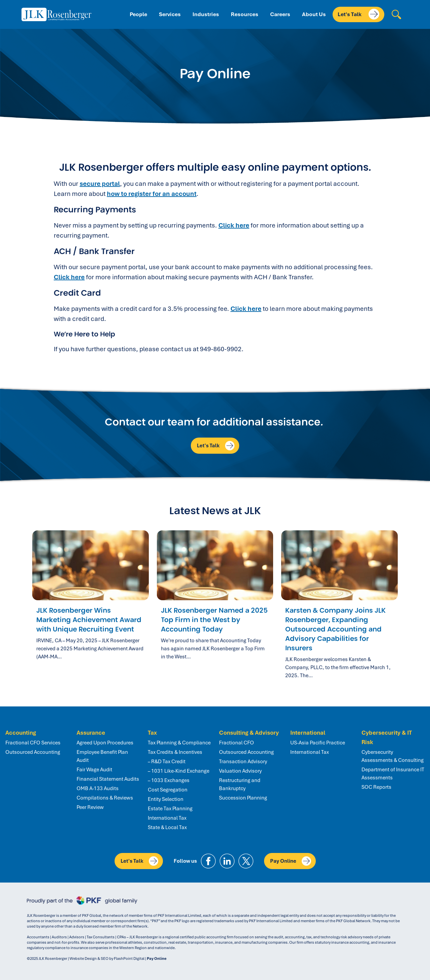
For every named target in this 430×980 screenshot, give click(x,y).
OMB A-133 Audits (98, 788)
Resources (245, 14)
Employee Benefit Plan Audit (102, 756)
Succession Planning (243, 798)
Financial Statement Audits (108, 779)
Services (170, 14)
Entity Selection (166, 799)
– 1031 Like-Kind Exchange (179, 771)
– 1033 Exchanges (169, 780)
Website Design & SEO (89, 958)
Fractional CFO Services (33, 743)
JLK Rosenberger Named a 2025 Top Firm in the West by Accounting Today (214, 620)
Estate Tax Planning (170, 809)
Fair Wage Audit (94, 770)
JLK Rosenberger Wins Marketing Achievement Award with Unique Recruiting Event (89, 620)
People (138, 14)
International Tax (167, 818)
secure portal (100, 184)
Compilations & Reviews (105, 798)
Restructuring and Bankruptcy (240, 784)
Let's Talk (358, 14)
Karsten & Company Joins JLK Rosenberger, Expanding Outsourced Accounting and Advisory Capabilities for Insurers (335, 629)
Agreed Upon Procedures (105, 743)
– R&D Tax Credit (167, 762)
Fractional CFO (236, 743)
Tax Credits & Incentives (175, 752)
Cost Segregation (168, 790)
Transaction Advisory (243, 762)
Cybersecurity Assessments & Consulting (393, 756)
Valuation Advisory (240, 771)
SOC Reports (376, 787)
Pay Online (291, 861)
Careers (280, 14)
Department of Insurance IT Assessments (393, 774)
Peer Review (90, 807)
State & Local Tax (167, 827)
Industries (206, 14)
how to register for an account (152, 194)
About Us (314, 14)
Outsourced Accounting (33, 752)
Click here (234, 225)
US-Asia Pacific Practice (318, 743)
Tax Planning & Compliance (179, 743)
